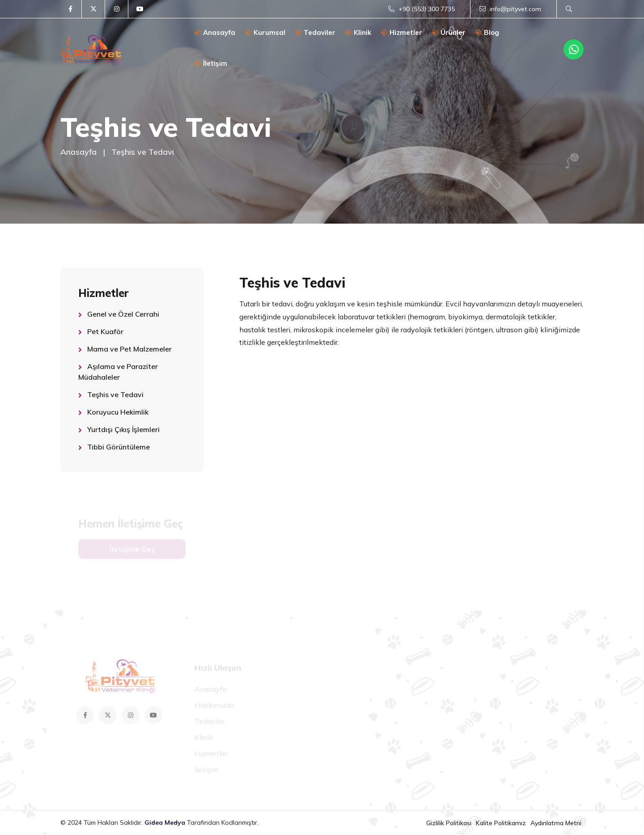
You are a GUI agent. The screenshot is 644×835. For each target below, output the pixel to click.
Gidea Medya (166, 822)
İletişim (211, 63)
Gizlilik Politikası (449, 823)
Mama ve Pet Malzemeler (129, 349)
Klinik (358, 32)
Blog (487, 32)
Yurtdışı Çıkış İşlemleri (123, 429)
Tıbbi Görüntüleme (119, 447)
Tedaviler (315, 32)
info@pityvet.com (510, 9)
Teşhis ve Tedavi (115, 394)
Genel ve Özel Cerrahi (123, 314)
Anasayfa (215, 32)
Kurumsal (265, 32)
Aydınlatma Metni (556, 823)
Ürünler (449, 32)
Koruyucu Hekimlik (118, 412)
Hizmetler (402, 32)
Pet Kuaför (105, 331)
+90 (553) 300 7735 (422, 9)
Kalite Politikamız (501, 823)
